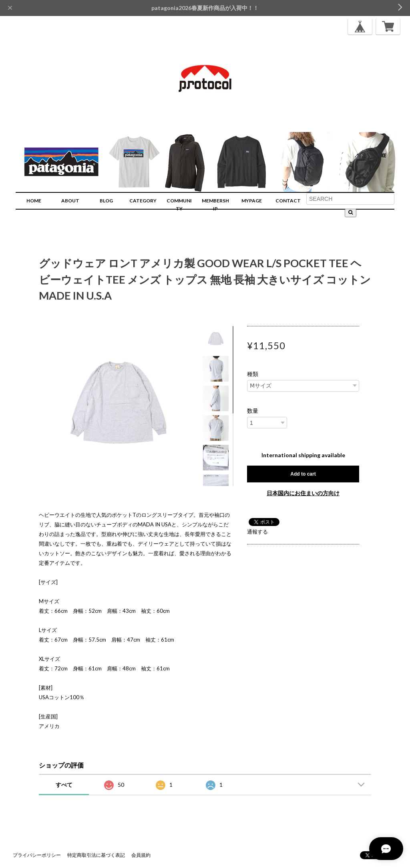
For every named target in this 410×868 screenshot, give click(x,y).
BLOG (106, 201)
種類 (253, 374)
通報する (257, 532)
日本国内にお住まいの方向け (303, 493)
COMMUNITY (179, 205)
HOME (34, 201)
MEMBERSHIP (215, 205)
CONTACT (288, 201)
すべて (64, 785)
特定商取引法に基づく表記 (96, 855)
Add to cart (303, 474)
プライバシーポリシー (37, 855)
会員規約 (141, 855)
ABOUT (70, 201)
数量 (253, 411)
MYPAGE (252, 201)
